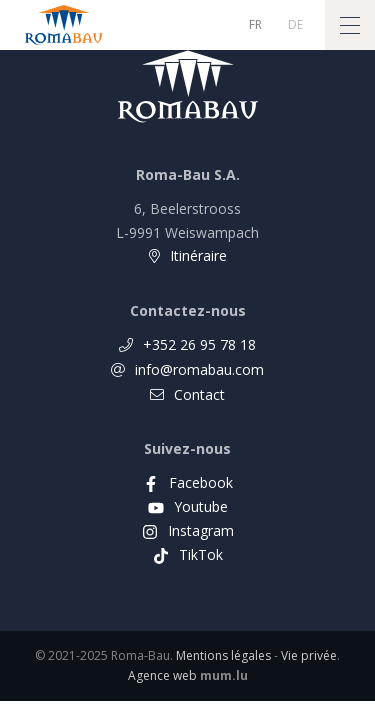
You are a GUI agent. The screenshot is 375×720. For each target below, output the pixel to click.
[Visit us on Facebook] (188, 482)
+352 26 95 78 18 (199, 344)
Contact (199, 394)
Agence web (162, 675)
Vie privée (309, 655)
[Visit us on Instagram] (188, 530)
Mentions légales (223, 655)
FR (255, 24)
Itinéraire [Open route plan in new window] (198, 255)
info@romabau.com (199, 369)
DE (295, 24)
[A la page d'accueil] (64, 25)
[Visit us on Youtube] (188, 506)
